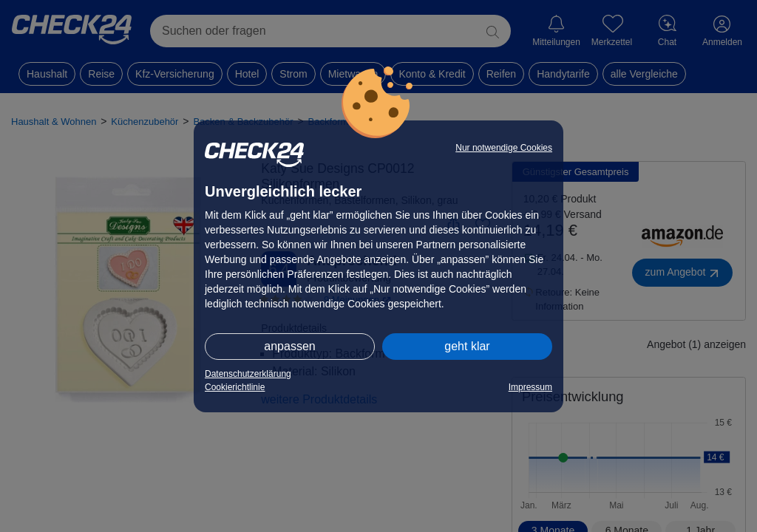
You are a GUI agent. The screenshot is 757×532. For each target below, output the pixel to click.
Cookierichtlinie (235, 387)
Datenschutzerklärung (248, 374)
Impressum (530, 387)
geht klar (467, 346)
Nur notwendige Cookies (504, 148)
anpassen (289, 346)
